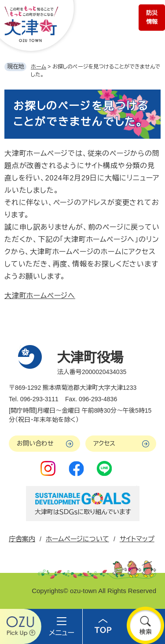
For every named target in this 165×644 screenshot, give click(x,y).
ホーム (38, 67)
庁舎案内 (22, 539)
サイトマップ (137, 539)
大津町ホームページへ (40, 296)
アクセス (104, 443)
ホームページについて (77, 539)
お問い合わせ (35, 443)
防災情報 (152, 17)
